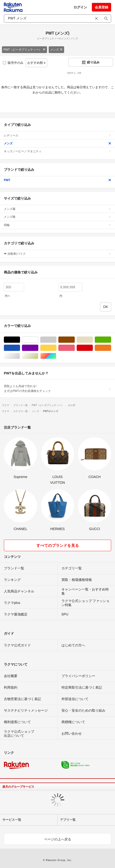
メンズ (56, 50)
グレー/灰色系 (56, 340)
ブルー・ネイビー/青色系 (20, 348)
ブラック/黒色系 (20, 340)
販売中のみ (13, 63)
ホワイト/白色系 (38, 340)
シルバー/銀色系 (20, 356)
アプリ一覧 (68, 820)
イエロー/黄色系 (56, 348)
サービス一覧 (12, 820)
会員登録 (101, 7)
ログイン (80, 7)
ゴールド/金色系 (38, 356)
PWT (57, 180)
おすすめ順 (37, 63)
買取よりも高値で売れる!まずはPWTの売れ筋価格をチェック (57, 389)
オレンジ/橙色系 (111, 348)
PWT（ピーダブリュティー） (24, 50)
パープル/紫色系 (38, 348)
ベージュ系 (93, 340)
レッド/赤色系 (93, 348)
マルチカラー (56, 356)
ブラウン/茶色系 (75, 340)
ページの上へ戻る (58, 839)
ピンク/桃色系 (75, 348)
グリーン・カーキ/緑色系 (111, 340)
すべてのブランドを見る (58, 546)
